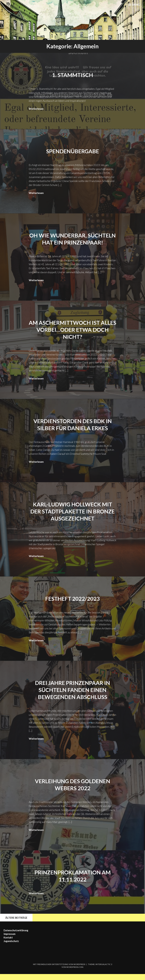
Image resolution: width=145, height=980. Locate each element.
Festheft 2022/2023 (73, 605)
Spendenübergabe (72, 151)
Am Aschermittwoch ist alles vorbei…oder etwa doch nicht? (72, 336)
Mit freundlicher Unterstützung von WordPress (59, 970)
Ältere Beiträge (15, 923)
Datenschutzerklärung (16, 936)
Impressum (9, 940)
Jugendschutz (11, 947)
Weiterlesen (36, 109)
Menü (134, 5)
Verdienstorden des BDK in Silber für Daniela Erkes (72, 431)
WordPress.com (75, 973)
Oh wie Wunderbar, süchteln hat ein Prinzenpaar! (73, 242)
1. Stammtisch (73, 75)
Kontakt (8, 943)
